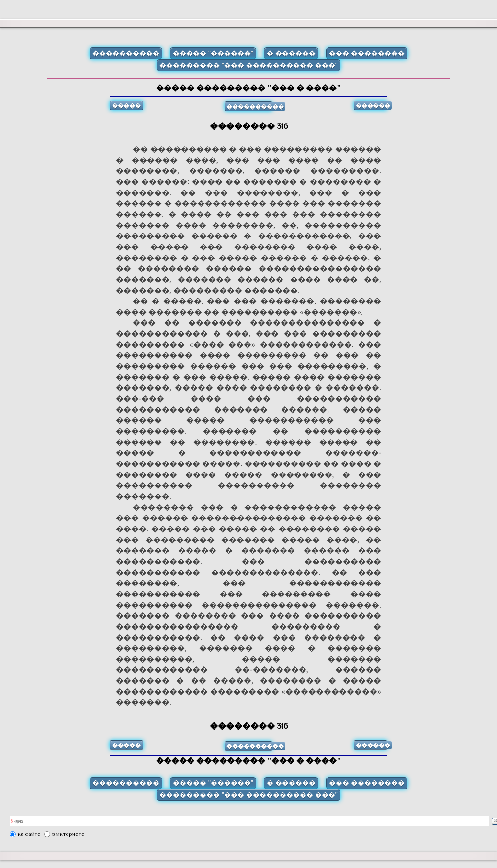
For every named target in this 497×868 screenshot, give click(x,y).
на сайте (29, 834)
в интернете (68, 834)
